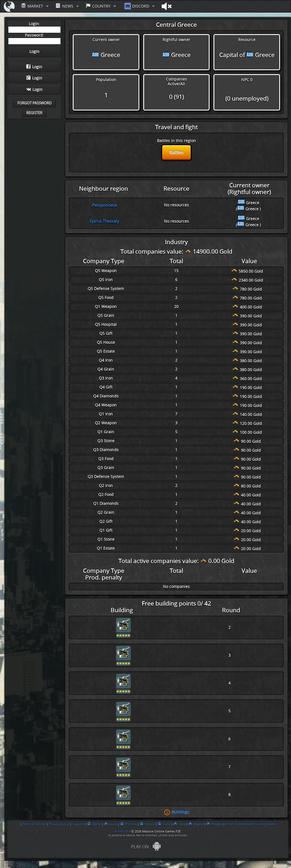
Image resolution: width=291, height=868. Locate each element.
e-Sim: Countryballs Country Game (251, 824)
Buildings (180, 812)
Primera (128, 824)
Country (98, 6)
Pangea (214, 824)
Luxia (111, 824)
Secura (147, 824)
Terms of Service (34, 824)
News (64, 6)
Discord (136, 6)
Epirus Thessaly (104, 221)
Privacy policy (59, 824)
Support (78, 824)
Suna (164, 824)
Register (34, 113)
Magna (196, 824)
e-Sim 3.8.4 (123, 831)
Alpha (94, 824)
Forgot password (34, 103)
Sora (179, 824)
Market (32, 6)
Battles (176, 152)
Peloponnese (105, 205)
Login (34, 67)
